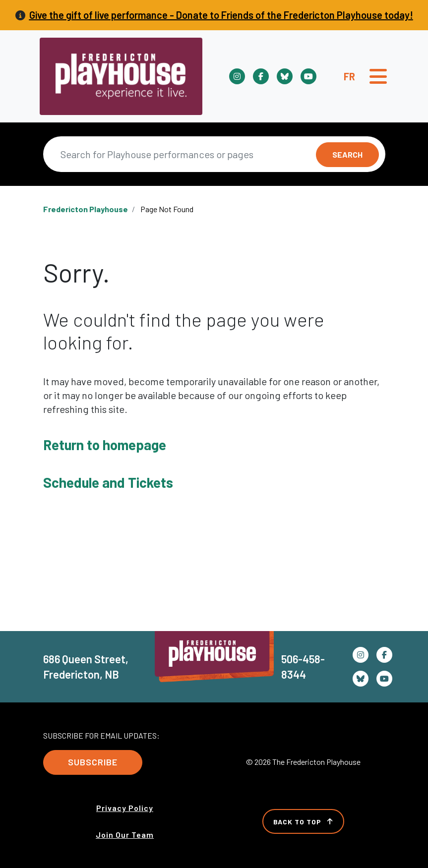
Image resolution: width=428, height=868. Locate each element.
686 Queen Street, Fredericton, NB (86, 666)
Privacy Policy (125, 808)
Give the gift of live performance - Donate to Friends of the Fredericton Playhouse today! (221, 15)
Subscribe (93, 762)
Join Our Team (125, 835)
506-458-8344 (303, 666)
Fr (349, 76)
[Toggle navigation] (378, 76)
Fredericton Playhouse (86, 209)
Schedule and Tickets (108, 482)
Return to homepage (105, 445)
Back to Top (303, 822)
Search (347, 154)
